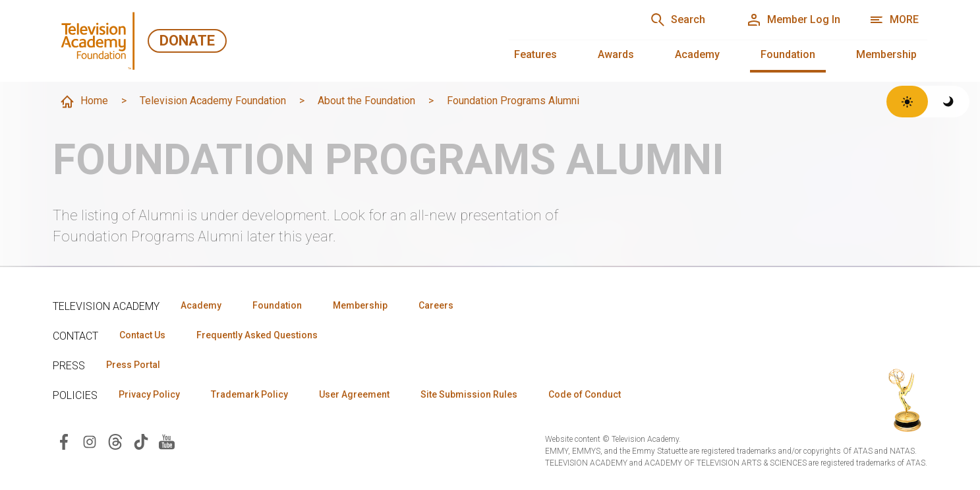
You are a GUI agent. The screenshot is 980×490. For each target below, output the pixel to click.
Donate (187, 41)
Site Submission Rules (469, 394)
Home (84, 102)
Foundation (788, 54)
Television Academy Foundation (213, 101)
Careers (436, 305)
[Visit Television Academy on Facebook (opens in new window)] (64, 441)
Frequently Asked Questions (257, 335)
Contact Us (142, 335)
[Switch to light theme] (907, 102)
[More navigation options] (894, 20)
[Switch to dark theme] (949, 102)
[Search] (677, 20)
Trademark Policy (249, 394)
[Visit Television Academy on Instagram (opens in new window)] (90, 441)
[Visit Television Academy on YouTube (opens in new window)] (167, 441)
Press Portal (133, 365)
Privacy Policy (149, 394)
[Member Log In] (793, 20)
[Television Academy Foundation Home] (100, 41)
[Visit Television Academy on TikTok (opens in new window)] (141, 441)
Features (535, 54)
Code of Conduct (585, 394)
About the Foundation (366, 101)
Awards (616, 54)
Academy (697, 54)
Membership (886, 54)
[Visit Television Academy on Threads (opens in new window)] (115, 441)
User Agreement (354, 394)
